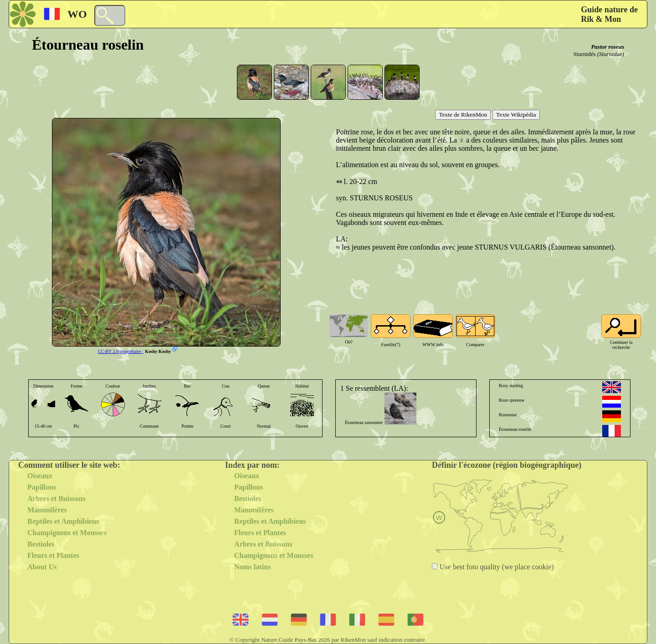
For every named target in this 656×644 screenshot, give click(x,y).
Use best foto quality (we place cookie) (496, 567)
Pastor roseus (607, 47)
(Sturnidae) (611, 54)
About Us (42, 567)
